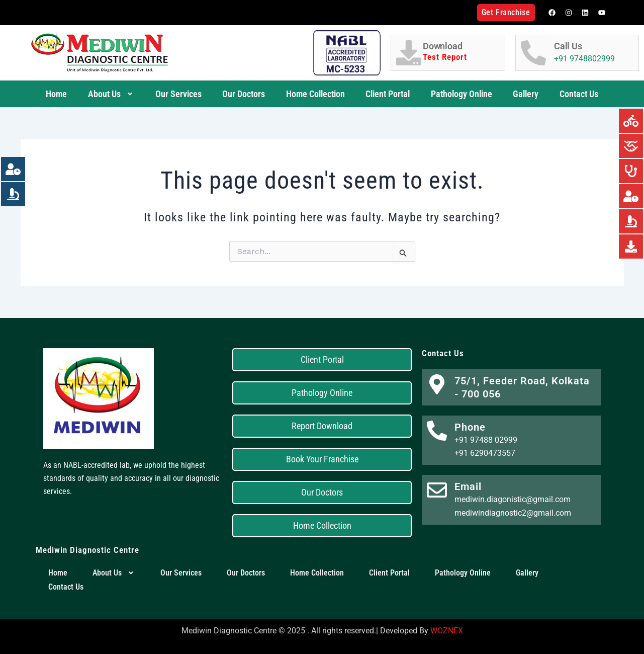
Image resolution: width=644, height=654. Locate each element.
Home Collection (315, 94)
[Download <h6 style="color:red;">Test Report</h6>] (409, 53)
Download (461, 52)
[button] (111, 94)
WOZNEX (447, 631)
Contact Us (579, 94)
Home (56, 94)
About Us (111, 94)
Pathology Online (462, 94)
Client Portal (388, 94)
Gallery (526, 94)
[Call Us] (533, 53)
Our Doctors (244, 94)
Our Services (178, 94)
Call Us (568, 46)
